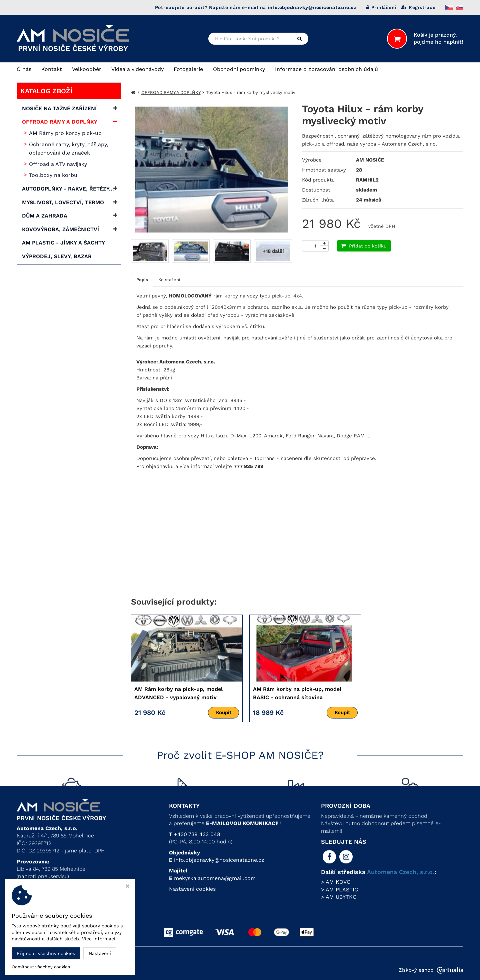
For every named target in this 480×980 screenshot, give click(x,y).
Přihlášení (381, 7)
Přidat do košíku (364, 246)
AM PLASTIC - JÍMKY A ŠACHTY (63, 243)
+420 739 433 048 (197, 834)
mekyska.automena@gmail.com (215, 878)
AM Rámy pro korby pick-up (65, 133)
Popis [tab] (142, 280)
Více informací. (99, 939)
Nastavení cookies (192, 889)
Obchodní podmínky (239, 69)
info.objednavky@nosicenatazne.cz (219, 860)
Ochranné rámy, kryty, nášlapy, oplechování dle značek (68, 149)
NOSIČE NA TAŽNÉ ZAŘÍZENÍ (59, 108)
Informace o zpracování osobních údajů (326, 69)
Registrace (418, 7)
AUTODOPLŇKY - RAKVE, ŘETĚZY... (68, 189)
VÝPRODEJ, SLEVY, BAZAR (57, 256)
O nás (24, 69)
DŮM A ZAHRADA (45, 216)
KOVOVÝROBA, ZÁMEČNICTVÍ (60, 229)
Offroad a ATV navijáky (58, 164)
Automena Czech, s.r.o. (401, 872)
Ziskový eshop (431, 970)
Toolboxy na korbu (53, 175)
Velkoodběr (87, 69)
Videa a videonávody (137, 69)
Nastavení (100, 953)
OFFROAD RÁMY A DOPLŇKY (60, 122)
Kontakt (52, 69)
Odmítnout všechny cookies (41, 967)
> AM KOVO (336, 882)
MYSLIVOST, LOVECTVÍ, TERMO (63, 202)
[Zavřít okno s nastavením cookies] (127, 887)
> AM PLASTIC (339, 890)
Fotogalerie (188, 69)
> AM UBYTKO (339, 897)
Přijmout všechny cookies (46, 953)
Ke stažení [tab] (169, 280)
